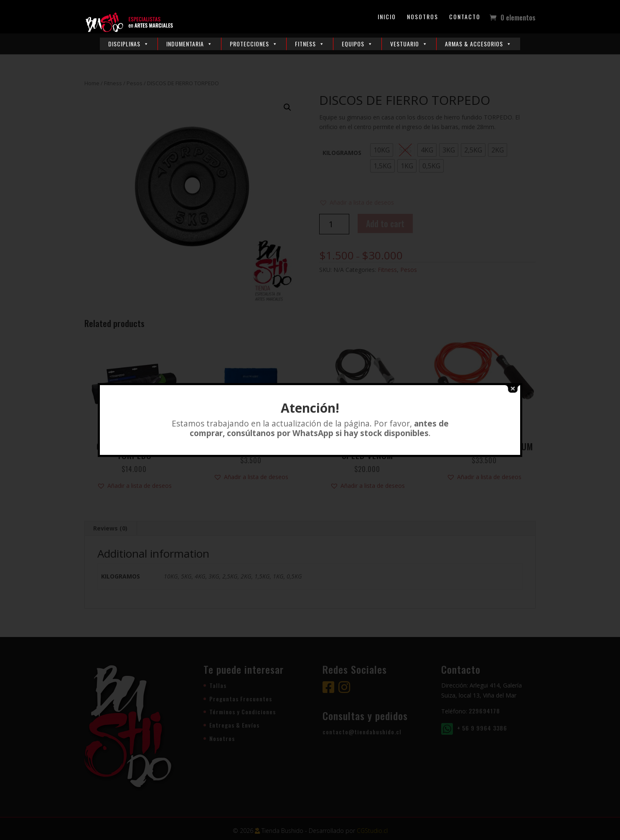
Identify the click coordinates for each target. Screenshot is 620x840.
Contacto (465, 17)
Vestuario (409, 44)
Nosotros (423, 17)
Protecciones (254, 44)
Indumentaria (189, 44)
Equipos (357, 44)
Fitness (310, 44)
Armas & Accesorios (478, 44)
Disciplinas (129, 44)
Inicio (387, 17)
